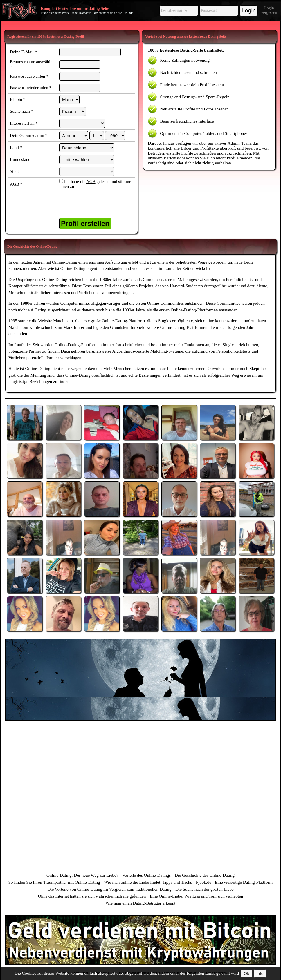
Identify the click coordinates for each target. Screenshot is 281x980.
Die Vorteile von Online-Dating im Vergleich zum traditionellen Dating (109, 889)
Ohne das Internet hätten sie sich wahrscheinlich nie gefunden (92, 896)
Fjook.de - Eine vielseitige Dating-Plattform (234, 882)
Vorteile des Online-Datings (146, 875)
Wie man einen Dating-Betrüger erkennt (141, 903)
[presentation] (89, 203)
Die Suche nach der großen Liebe (204, 889)
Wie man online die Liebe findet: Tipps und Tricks (148, 882)
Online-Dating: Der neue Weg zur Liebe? (82, 875)
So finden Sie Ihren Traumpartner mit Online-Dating (54, 882)
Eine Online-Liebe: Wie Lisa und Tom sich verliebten (196, 896)
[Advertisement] (140, 680)
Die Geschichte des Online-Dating (205, 875)
